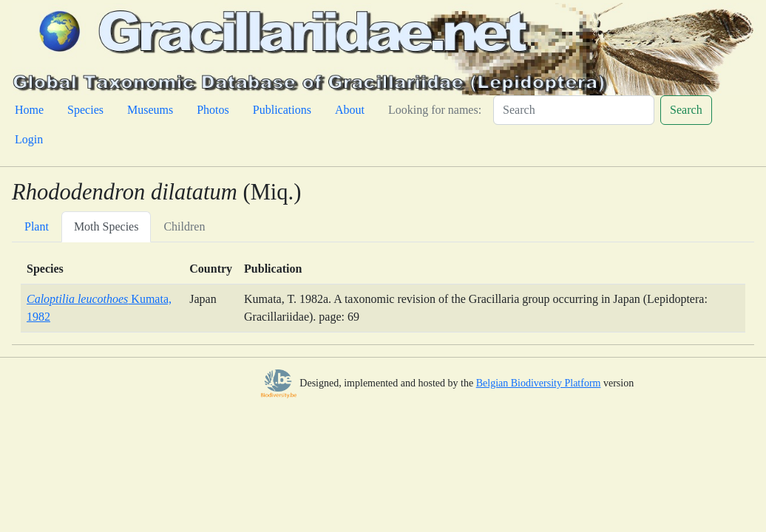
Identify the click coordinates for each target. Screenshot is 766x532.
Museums (150, 110)
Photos (213, 110)
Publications (282, 110)
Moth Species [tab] (106, 226)
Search (686, 110)
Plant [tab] (37, 226)
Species (85, 110)
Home (29, 110)
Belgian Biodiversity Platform (539, 383)
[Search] (574, 110)
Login (29, 139)
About (350, 110)
